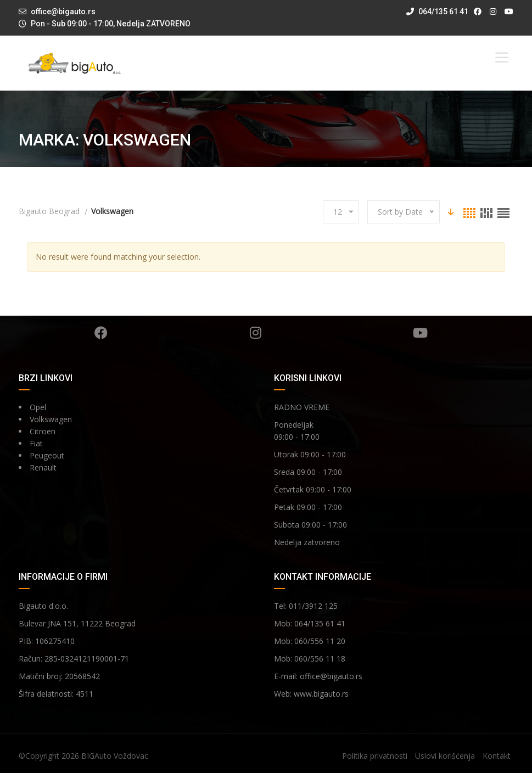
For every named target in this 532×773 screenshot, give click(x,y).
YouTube (420, 333)
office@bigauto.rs (63, 12)
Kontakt (497, 756)
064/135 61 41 (437, 12)
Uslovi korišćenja (445, 756)
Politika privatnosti (375, 756)
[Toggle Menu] (502, 57)
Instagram (256, 333)
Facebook (101, 333)
